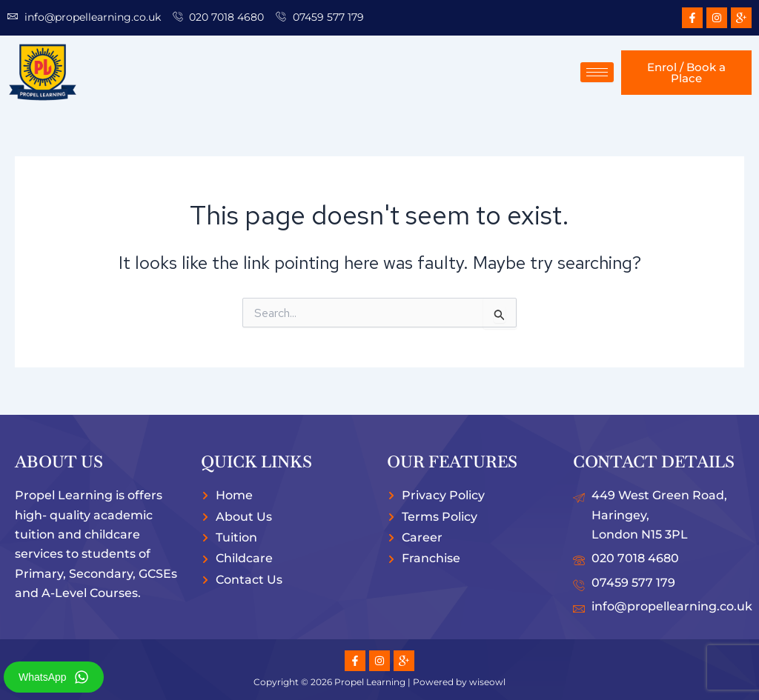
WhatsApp (43, 677)
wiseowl (487, 682)
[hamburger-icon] (597, 72)
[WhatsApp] (82, 677)
